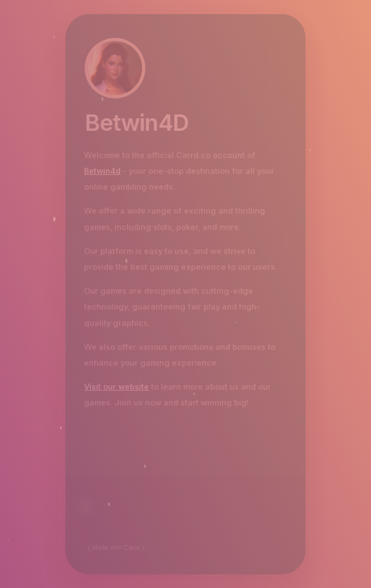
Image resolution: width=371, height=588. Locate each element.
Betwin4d (102, 171)
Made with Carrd (116, 548)
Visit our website (116, 387)
